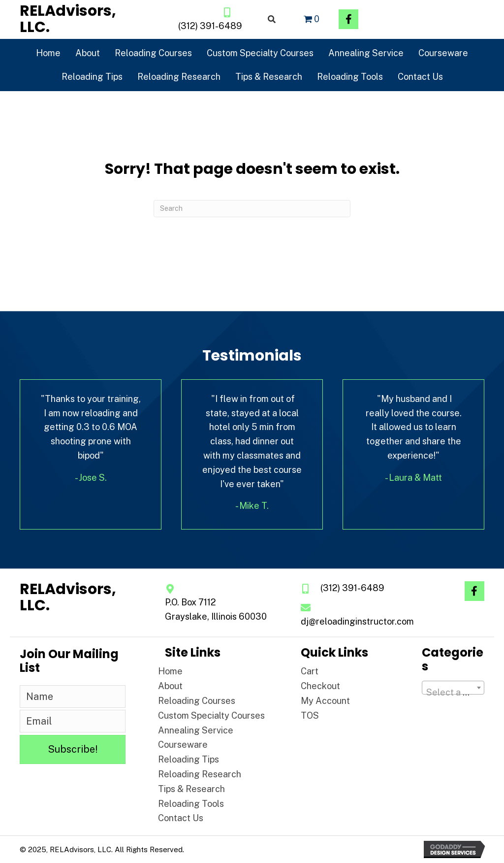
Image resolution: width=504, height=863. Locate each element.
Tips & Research (191, 789)
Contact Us (181, 818)
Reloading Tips (189, 759)
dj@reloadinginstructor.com (357, 621)
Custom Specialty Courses (211, 715)
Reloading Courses (197, 701)
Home (170, 671)
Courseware (183, 745)
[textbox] (453, 693)
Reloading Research (200, 774)
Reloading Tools (191, 804)
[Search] (252, 209)
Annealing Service (196, 730)
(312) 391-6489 (210, 26)
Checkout (320, 686)
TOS (310, 715)
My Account (325, 701)
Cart (310, 671)
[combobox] (453, 688)
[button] (348, 19)
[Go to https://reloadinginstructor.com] (82, 19)
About (170, 686)
